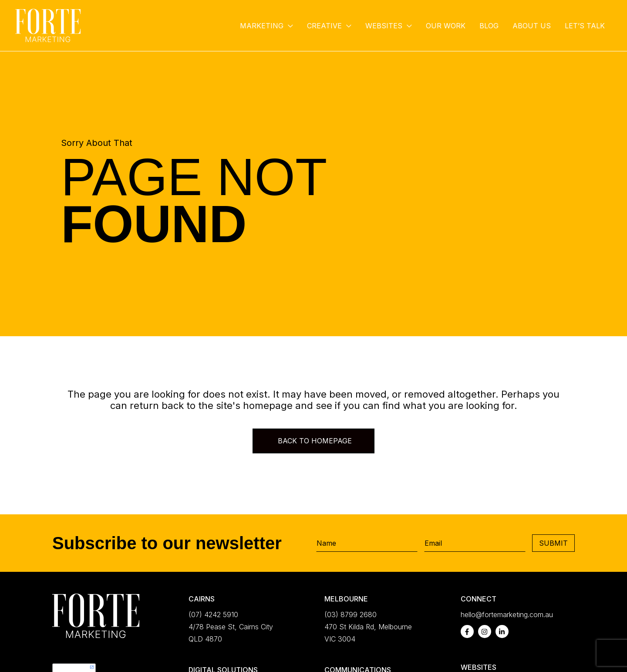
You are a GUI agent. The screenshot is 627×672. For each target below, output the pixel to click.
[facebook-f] (467, 631)
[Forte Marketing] (48, 25)
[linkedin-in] (502, 631)
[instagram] (485, 631)
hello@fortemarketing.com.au (507, 615)
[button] (288, 26)
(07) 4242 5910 (213, 615)
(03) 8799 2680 (351, 615)
